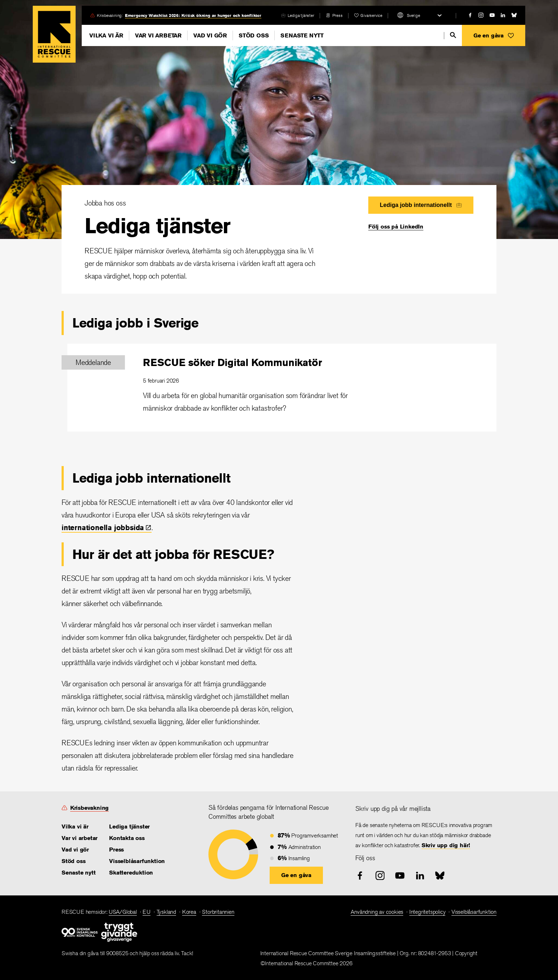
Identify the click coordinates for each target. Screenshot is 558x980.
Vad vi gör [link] (75, 850)
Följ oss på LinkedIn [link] (396, 227)
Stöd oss (254, 35)
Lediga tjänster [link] (301, 15)
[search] (453, 35)
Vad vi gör (210, 35)
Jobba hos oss (105, 203)
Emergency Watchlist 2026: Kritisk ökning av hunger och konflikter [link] (193, 15)
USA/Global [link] (123, 912)
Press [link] (337, 15)
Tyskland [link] (166, 912)
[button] (494, 35)
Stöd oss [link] (73, 861)
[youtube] (492, 15)
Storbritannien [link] (218, 912)
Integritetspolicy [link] (427, 912)
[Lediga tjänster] (279, 239)
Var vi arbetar (158, 35)
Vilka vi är (106, 35)
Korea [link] (189, 912)
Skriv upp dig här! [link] (446, 845)
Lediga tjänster (157, 226)
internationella (107, 527)
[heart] (368, 15)
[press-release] (334, 15)
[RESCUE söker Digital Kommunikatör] (282, 388)
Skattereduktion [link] (131, 873)
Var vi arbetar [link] (80, 838)
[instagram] (481, 15)
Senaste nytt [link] (79, 873)
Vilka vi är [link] (75, 827)
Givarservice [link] (371, 15)
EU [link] (147, 912)
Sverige (413, 15)
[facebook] (470, 15)
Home (54, 34)
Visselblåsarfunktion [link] (137, 861)
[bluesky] (514, 15)
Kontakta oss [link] (127, 838)
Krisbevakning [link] (89, 808)
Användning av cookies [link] (377, 912)
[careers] (298, 15)
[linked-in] (503, 15)
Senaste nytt (302, 35)
